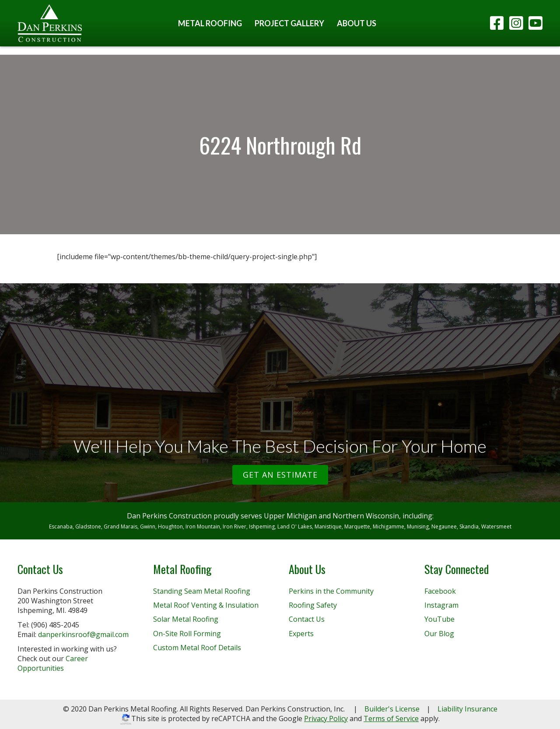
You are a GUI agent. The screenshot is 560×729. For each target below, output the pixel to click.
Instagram (441, 605)
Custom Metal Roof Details (197, 648)
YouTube (439, 619)
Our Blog (439, 634)
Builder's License (392, 709)
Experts (301, 634)
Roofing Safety (313, 605)
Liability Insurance (467, 709)
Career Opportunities (53, 663)
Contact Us (307, 619)
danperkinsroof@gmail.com (83, 634)
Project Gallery (289, 23)
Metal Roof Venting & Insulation (206, 605)
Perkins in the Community (331, 591)
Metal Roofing (210, 23)
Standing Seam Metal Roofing (202, 591)
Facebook (440, 591)
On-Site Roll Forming (187, 634)
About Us (357, 23)
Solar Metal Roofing (186, 619)
